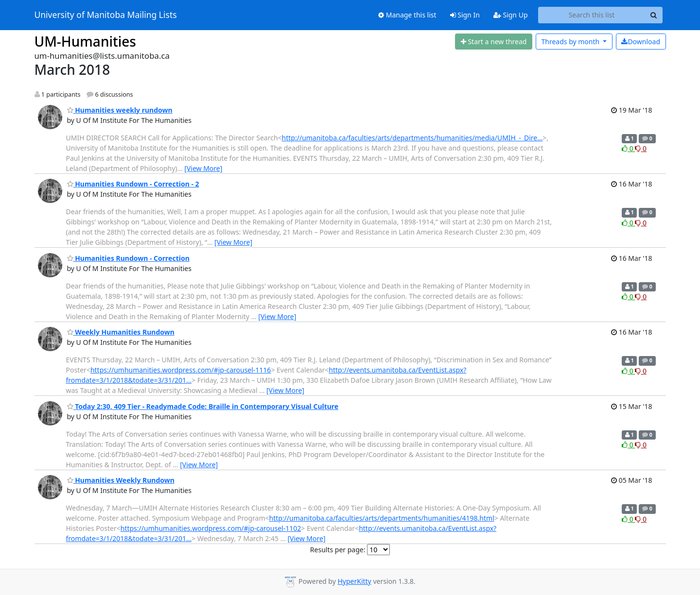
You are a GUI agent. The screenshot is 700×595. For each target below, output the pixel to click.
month (571, 42)
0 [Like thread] (628, 148)
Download (641, 42)
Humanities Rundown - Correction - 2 (133, 184)
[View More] (203, 168)
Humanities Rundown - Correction (128, 258)
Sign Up (511, 15)
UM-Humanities (85, 41)
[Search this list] (592, 15)
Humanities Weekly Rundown (121, 480)
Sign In (465, 15)
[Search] (654, 15)
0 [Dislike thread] (641, 148)
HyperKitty (354, 581)
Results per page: (338, 550)
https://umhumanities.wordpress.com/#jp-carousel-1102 (211, 528)
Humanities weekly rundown (120, 110)
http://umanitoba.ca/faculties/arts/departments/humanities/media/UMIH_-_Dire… (412, 138)
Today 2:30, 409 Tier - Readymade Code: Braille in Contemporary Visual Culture (203, 406)
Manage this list (407, 15)
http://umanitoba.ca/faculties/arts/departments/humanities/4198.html (382, 518)
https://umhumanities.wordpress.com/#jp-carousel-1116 (181, 370)
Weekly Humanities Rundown (121, 332)
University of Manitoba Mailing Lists (106, 15)
